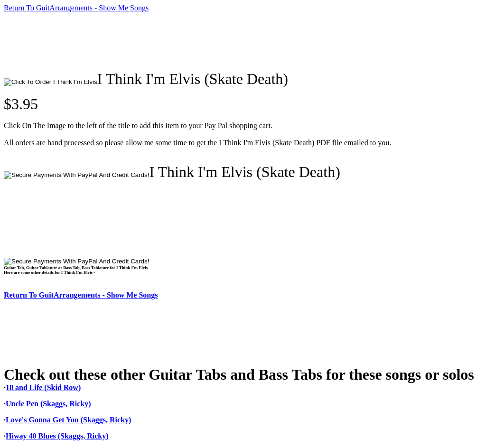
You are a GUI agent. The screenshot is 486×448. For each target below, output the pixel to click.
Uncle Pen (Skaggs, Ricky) (48, 404)
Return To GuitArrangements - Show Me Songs (76, 8)
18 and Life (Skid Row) (43, 387)
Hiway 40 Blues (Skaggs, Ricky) (57, 436)
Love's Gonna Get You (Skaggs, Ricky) (68, 420)
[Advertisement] (177, 41)
